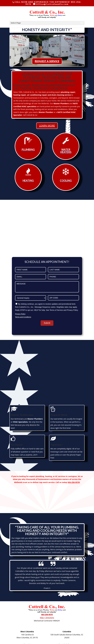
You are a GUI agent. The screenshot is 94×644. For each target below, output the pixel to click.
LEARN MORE (47, 126)
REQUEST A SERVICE (47, 61)
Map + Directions (47, 618)
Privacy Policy (20, 314)
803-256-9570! (74, 482)
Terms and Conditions (23, 317)
